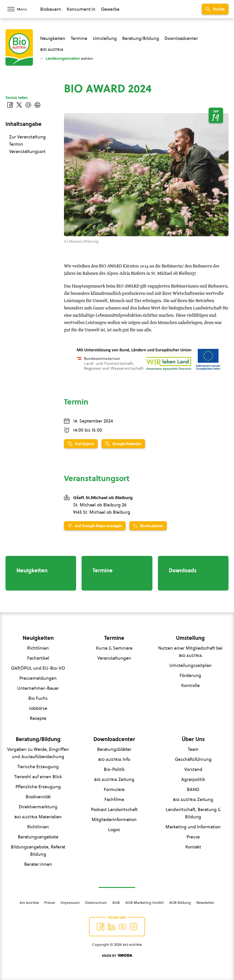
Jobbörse (38, 708)
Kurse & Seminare (114, 648)
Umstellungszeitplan (190, 665)
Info (114, 759)
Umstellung (105, 38)
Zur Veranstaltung (27, 137)
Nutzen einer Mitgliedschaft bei (190, 652)
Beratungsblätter (114, 749)
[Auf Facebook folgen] (101, 927)
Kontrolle (190, 685)
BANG (193, 789)
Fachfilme (114, 799)
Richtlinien (38, 648)
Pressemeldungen (38, 678)
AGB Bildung (180, 902)
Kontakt (193, 847)
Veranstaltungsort (27, 151)
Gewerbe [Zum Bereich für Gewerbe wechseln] (110, 9)
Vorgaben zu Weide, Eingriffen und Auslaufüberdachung (38, 753)
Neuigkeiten (53, 38)
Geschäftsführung (193, 759)
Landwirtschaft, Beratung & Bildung (193, 813)
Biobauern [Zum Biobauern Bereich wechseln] (51, 9)
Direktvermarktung (38, 807)
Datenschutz (96, 902)
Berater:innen (38, 864)
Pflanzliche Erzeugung (38, 787)
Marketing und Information (193, 827)
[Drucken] (37, 105)
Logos (114, 830)
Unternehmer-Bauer (38, 688)
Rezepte (38, 718)
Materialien (38, 817)
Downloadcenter (181, 38)
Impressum (70, 902)
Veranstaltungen (114, 658)
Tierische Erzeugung (38, 767)
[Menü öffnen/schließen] (20, 9)
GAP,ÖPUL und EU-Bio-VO (38, 668)
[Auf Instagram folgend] (133, 927)
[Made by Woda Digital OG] (117, 956)
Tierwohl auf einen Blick (38, 777)
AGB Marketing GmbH (144, 902)
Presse (193, 837)
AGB (116, 902)
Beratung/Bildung (141, 38)
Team (193, 749)
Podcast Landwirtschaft (114, 809)
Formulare (114, 789)
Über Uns (193, 739)
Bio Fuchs (38, 698)
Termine (79, 38)
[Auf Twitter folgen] (112, 927)
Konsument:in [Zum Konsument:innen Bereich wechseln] (81, 9)
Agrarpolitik (193, 779)
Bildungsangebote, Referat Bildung (38, 850)
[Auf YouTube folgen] (122, 927)
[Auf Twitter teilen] (19, 105)
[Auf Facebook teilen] (10, 105)
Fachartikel (38, 658)
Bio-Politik (114, 769)
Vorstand (193, 769)
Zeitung (114, 779)
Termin (16, 144)
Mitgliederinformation (114, 819)
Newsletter (205, 902)
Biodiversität (38, 797)
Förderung (190, 675)
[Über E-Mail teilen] (28, 105)
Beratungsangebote (38, 837)
